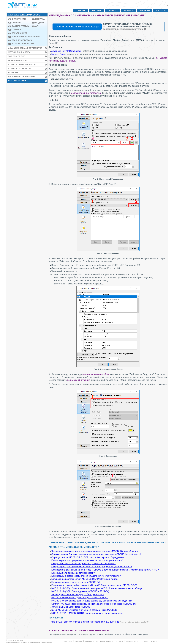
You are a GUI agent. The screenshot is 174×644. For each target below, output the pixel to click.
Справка (16, 30)
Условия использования (30, 642)
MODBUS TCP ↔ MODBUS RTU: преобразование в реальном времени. (88, 613)
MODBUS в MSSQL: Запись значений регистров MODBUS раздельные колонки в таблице (97, 588)
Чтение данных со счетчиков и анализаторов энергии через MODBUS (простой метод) (95, 551)
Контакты (161, 10)
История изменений (21, 44)
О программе (19, 19)
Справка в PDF (19, 33)
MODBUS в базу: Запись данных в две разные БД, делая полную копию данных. (92, 601)
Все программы (17, 81)
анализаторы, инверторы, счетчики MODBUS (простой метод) (96, 554)
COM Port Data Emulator (22, 64)
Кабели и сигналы (113, 634)
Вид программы (20, 26)
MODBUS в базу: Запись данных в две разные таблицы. (80, 598)
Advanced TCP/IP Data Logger (66, 51)
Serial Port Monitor (132, 641)
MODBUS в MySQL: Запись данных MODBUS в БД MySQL (81, 591)
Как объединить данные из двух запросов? (73, 573)
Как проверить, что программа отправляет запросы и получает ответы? (87, 560)
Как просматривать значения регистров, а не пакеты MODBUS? (84, 564)
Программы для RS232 (105, 641)
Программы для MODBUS (22, 77)
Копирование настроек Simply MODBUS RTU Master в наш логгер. (85, 579)
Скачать (16, 23)
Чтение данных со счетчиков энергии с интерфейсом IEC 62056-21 (85, 622)
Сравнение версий (21, 40)
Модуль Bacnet (59, 54)
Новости (154, 641)
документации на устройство (86, 93)
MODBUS (112, 10)
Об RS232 (120, 641)
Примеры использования (21, 37)
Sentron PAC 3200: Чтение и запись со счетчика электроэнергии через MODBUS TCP (94, 604)
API (37, 26)
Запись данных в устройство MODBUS (71, 607)
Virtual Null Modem (19, 52)
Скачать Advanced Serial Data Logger (77, 27)
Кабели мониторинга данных (136, 634)
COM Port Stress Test (20, 68)
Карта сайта (68, 641)
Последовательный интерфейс (63, 634)
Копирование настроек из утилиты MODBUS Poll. (76, 582)
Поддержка (145, 10)
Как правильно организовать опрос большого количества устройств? (86, 576)
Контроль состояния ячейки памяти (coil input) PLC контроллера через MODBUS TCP (94, 585)
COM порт (80, 10)
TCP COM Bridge (17, 56)
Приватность (47, 642)
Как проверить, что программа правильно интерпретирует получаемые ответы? (92, 567)
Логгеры (96, 10)
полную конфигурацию (79, 380)
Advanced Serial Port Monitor (25, 48)
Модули (39, 23)
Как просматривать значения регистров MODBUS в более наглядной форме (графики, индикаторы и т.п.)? (105, 570)
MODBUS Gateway (18, 60)
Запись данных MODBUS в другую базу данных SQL (78, 594)
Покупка (129, 10)
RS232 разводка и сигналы (91, 634)
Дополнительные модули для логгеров (123, 29)
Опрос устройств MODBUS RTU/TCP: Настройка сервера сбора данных (88, 557)
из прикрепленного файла (96, 374)
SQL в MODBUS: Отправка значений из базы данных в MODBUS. (84, 610)
